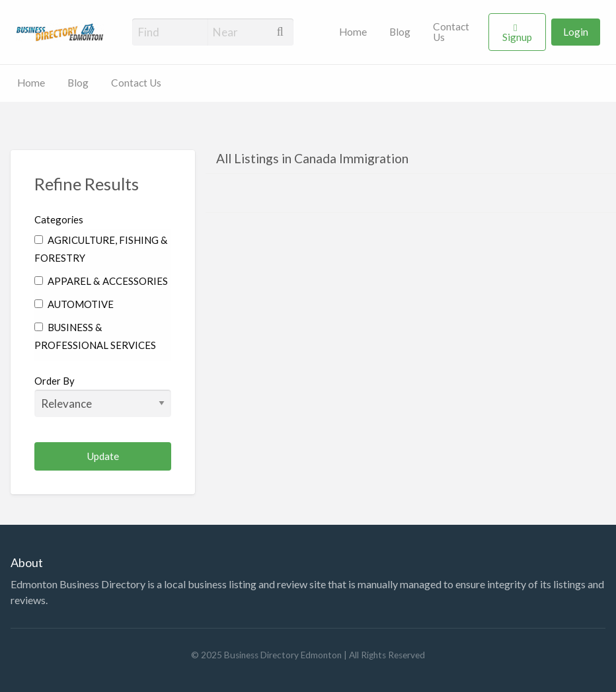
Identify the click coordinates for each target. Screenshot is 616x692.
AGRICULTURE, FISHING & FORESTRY (101, 249)
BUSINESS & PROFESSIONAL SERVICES (95, 336)
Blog (400, 32)
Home (353, 32)
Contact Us (451, 32)
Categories (59, 219)
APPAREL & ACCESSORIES (101, 281)
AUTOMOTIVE (74, 304)
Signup (517, 37)
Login (576, 32)
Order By (103, 396)
